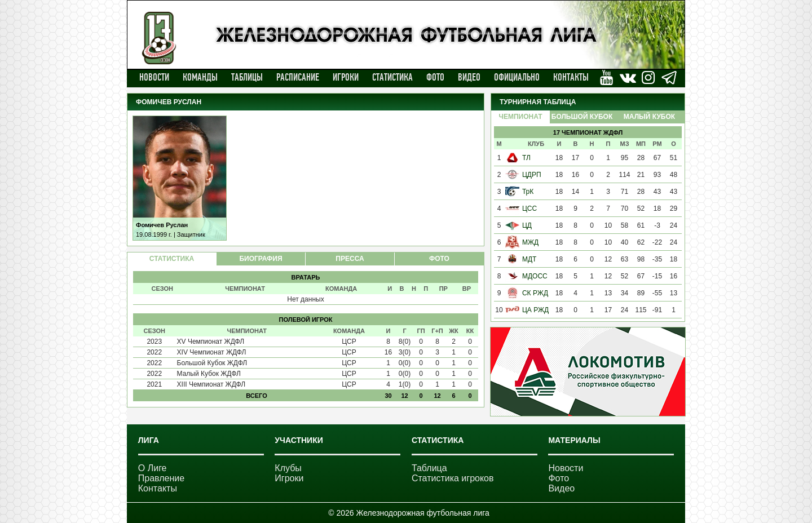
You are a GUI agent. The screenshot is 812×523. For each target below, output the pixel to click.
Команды (200, 77)
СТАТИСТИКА (172, 259)
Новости (154, 77)
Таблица (429, 468)
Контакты (571, 77)
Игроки (346, 77)
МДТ (529, 259)
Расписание (298, 77)
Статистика (392, 77)
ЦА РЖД (535, 310)
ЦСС (529, 209)
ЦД (527, 225)
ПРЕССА (350, 259)
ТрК (528, 192)
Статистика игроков (453, 478)
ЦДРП (532, 175)
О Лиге (153, 468)
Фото (435, 77)
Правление (161, 478)
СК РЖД (535, 293)
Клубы (288, 468)
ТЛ (526, 158)
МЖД (530, 242)
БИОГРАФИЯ (261, 259)
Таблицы (247, 77)
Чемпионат (520, 117)
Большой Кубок (582, 117)
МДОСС (535, 276)
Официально (517, 77)
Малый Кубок (649, 117)
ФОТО (439, 259)
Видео (469, 77)
